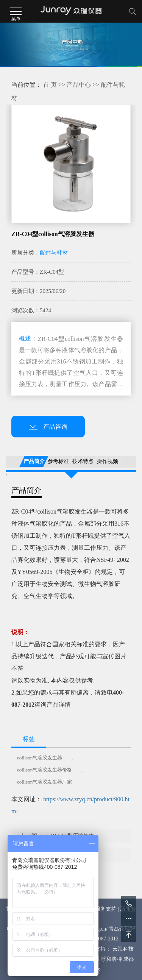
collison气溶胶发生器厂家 (44, 782)
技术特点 (83, 461)
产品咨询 (48, 427)
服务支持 (106, 909)
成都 (128, 959)
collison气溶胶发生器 (40, 758)
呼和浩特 (111, 959)
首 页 (50, 85)
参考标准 (58, 461)
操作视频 (108, 461)
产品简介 (34, 461)
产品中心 (79, 85)
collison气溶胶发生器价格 (44, 770)
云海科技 (123, 949)
